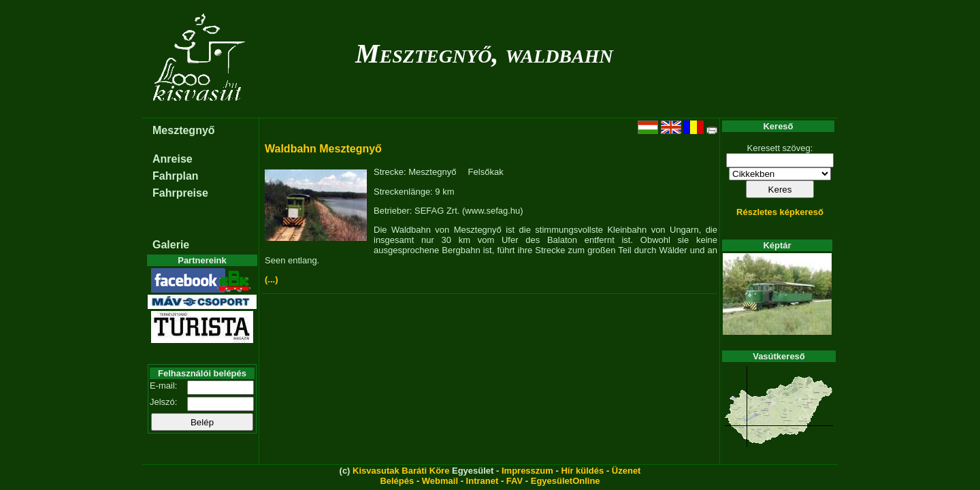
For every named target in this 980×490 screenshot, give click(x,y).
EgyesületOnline (566, 481)
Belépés (397, 481)
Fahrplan (176, 176)
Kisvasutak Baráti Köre (401, 471)
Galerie (171, 245)
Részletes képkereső (780, 212)
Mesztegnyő (184, 130)
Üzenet (626, 471)
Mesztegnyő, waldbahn (484, 53)
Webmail (440, 481)
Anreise (173, 159)
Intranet (483, 481)
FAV (514, 481)
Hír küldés (582, 471)
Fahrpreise (180, 193)
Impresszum (527, 471)
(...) (272, 279)
